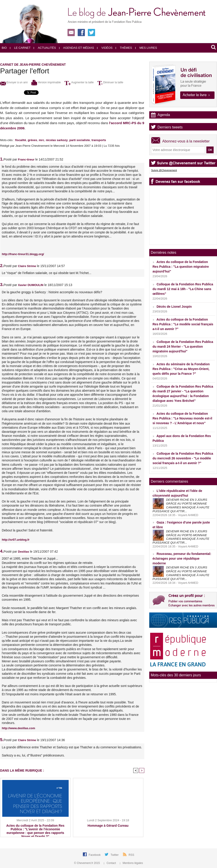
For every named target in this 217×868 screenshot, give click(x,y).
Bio (4, 48)
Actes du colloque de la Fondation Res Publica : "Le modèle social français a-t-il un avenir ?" (183, 324)
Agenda (164, 115)
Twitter (115, 855)
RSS (132, 855)
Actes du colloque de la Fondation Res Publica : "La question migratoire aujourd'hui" (181, 267)
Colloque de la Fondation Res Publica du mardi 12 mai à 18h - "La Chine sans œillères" (183, 289)
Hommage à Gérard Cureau (108, 826)
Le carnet (20, 48)
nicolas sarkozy (57, 140)
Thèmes (124, 48)
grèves (33, 140)
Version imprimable (46, 82)
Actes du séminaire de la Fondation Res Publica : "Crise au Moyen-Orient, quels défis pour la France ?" (181, 369)
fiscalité (21, 140)
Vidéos (105, 48)
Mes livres (146, 48)
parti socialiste (80, 140)
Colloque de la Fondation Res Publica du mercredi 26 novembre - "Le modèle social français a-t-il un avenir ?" (183, 458)
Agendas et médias (77, 48)
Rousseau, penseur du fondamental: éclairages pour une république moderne (182, 558)
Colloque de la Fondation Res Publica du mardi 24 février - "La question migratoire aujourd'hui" (183, 347)
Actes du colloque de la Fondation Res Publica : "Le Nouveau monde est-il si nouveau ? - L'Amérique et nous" (182, 418)
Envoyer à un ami (14, 82)
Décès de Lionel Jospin (174, 307)
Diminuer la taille (110, 82)
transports (99, 140)
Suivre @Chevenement (164, 170)
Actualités (45, 48)
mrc (42, 140)
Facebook (95, 855)
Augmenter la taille (79, 82)
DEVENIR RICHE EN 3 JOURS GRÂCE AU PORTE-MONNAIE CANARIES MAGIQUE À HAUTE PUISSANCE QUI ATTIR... (181, 505)
